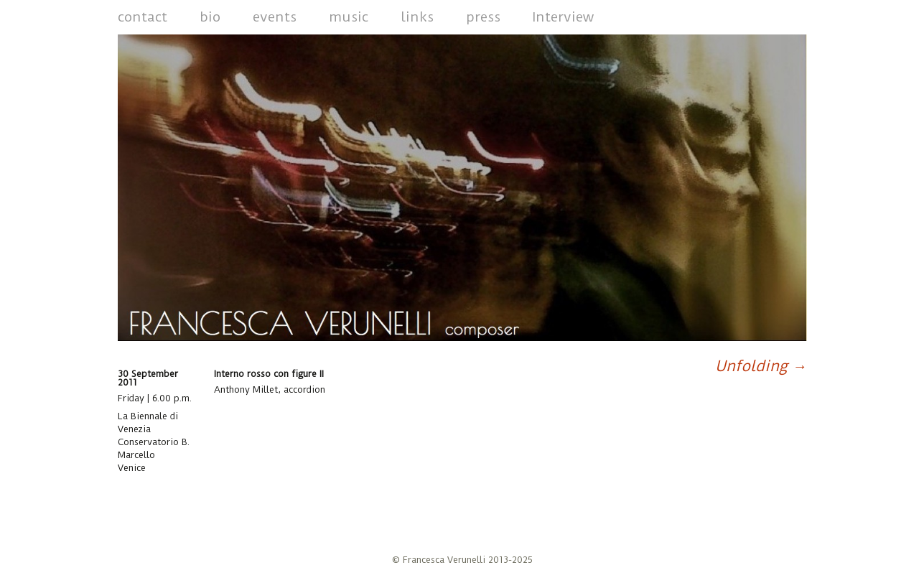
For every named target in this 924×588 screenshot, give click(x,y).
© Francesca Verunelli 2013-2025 (462, 560)
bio (210, 17)
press (483, 17)
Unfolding (761, 366)
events (275, 17)
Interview (563, 17)
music (349, 17)
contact (143, 17)
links (417, 17)
